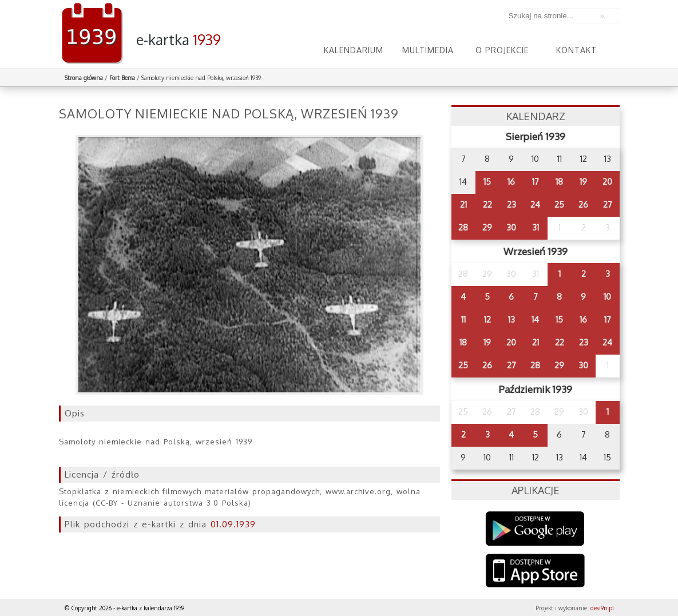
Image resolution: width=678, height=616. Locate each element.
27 (608, 204)
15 (487, 182)
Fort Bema (122, 78)
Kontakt (576, 50)
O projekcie (502, 50)
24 (535, 204)
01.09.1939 (233, 524)
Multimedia (428, 50)
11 (463, 319)
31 (536, 227)
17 (536, 182)
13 (512, 319)
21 (463, 204)
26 (583, 204)
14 (535, 319)
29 (487, 227)
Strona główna (84, 78)
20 (607, 182)
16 (511, 182)
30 (511, 227)
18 (559, 182)
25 (559, 204)
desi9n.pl (602, 608)
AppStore (535, 572)
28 (463, 227)
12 (487, 319)
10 (607, 297)
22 (487, 204)
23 (512, 204)
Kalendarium (354, 50)
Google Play (535, 529)
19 (583, 182)
